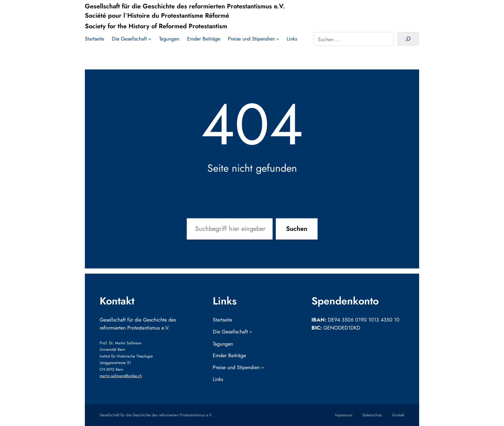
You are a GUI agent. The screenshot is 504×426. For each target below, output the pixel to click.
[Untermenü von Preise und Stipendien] (254, 39)
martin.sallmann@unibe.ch (121, 376)
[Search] (408, 39)
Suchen (297, 229)
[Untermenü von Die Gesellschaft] (132, 39)
